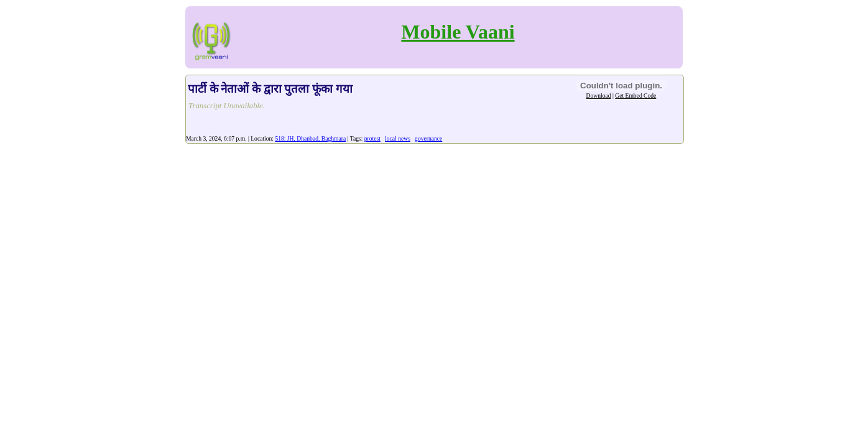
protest (372, 138)
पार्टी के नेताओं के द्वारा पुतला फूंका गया (270, 89)
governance (428, 138)
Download (599, 96)
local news (398, 138)
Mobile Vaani (458, 32)
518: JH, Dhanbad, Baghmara (310, 138)
